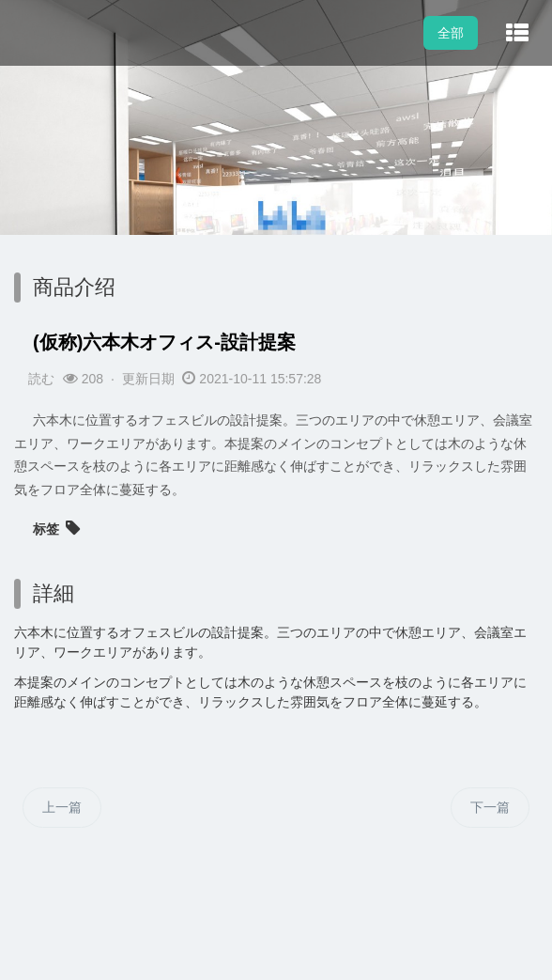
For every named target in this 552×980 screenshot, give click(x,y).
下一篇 (490, 807)
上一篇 (62, 807)
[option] (276, 207)
